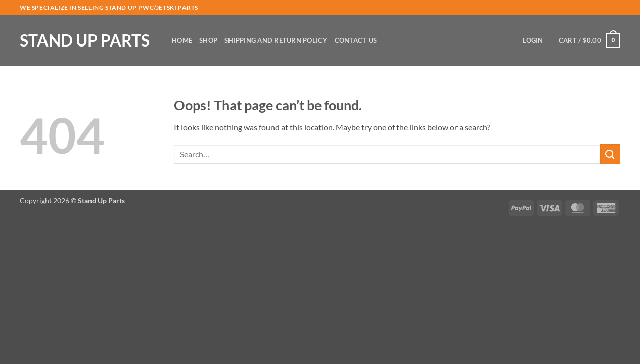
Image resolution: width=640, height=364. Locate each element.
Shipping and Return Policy (276, 40)
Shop (208, 40)
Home (182, 40)
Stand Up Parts (85, 40)
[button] (533, 40)
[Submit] (610, 154)
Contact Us (356, 40)
